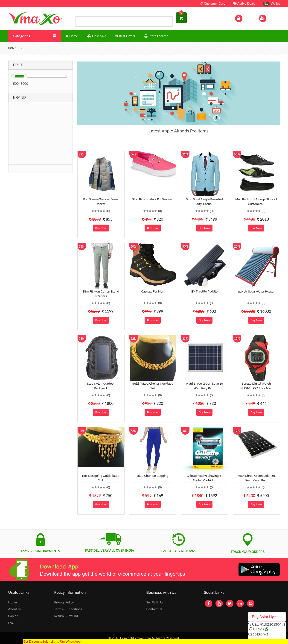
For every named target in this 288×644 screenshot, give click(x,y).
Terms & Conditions (68, 609)
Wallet (271, 3)
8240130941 (258, 634)
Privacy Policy (64, 602)
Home (13, 602)
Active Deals (244, 3)
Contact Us (154, 609)
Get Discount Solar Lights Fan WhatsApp (52, 641)
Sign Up (269, 18)
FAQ (12, 623)
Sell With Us (155, 602)
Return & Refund (66, 616)
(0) (108, 211)
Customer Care (213, 3)
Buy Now (101, 228)
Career (13, 616)
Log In (243, 18)
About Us (15, 609)
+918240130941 (272, 624)
